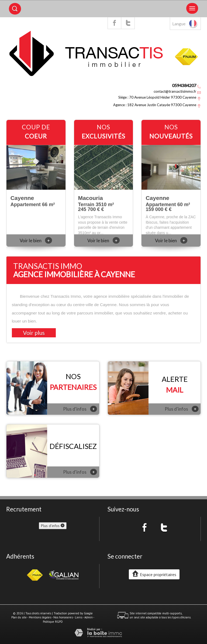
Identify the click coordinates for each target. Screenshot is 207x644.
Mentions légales (40, 617)
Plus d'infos (80, 409)
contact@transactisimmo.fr (175, 91)
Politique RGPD (53, 622)
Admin (89, 617)
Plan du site (19, 617)
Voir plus (34, 333)
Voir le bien (36, 240)
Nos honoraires (63, 617)
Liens (79, 617)
